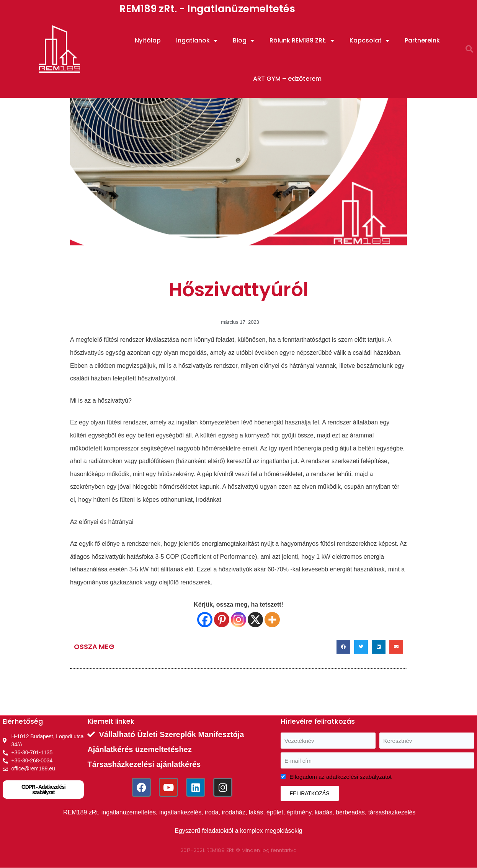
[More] (272, 620)
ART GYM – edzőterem (287, 79)
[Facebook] (205, 620)
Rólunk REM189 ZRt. (302, 41)
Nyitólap (148, 40)
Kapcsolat (369, 41)
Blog (243, 41)
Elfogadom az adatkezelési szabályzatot (341, 777)
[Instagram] (238, 620)
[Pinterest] (222, 620)
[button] (469, 49)
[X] (255, 620)
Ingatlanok (197, 41)
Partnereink (422, 40)
